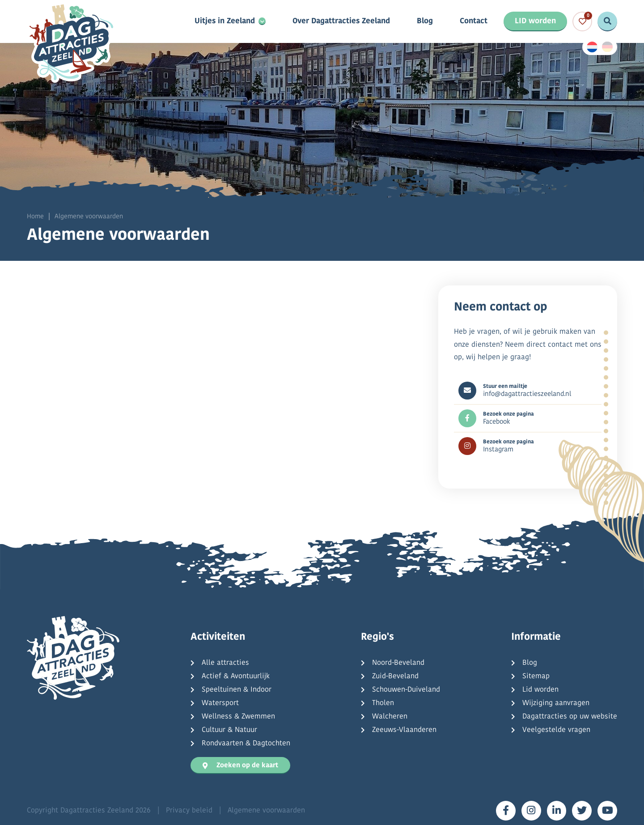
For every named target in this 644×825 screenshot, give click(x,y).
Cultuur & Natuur (229, 730)
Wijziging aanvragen (556, 703)
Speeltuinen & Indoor (237, 690)
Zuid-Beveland (395, 676)
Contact (474, 22)
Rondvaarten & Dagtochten (246, 744)
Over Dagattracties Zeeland (341, 22)
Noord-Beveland (398, 663)
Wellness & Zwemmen (238, 717)
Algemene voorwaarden (267, 811)
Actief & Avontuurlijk (236, 676)
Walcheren (390, 717)
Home (35, 217)
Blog (425, 22)
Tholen (383, 703)
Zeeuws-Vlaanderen (404, 730)
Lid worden (540, 690)
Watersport (220, 703)
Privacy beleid (189, 811)
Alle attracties (225, 663)
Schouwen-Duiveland (406, 690)
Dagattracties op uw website (570, 717)
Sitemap (536, 676)
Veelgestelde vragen (556, 730)
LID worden (535, 21)
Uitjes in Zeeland (225, 22)
